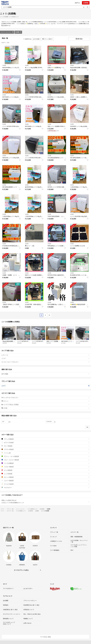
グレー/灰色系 (45, 446)
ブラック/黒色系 (45, 439)
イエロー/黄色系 (45, 467)
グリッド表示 (47, 39)
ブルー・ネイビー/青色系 (45, 460)
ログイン (77, 3)
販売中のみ (27, 39)
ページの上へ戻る (46, 637)
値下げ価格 (45, 374)
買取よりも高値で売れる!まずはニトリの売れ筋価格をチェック (45, 501)
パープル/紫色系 (45, 463)
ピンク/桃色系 (45, 470)
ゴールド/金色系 (45, 484)
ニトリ (45, 386)
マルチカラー (45, 487)
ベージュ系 (45, 453)
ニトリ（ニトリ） (7, 32)
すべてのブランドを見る (21, 570)
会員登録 (86, 3)
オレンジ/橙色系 (45, 477)
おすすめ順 (37, 39)
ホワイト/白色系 (45, 443)
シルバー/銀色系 (45, 481)
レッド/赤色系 (45, 474)
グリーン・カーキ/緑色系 (45, 456)
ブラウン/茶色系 (45, 449)
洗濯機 (18, 32)
